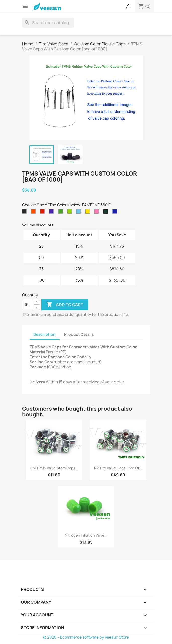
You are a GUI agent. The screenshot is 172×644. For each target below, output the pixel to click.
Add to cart (65, 305)
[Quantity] (28, 305)
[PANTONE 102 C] (89, 213)
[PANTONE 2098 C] (52, 213)
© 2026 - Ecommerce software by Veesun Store (86, 637)
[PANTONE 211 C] (98, 213)
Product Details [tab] (79, 335)
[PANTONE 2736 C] (116, 213)
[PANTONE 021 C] (34, 213)
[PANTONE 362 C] (62, 213)
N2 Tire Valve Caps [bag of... (118, 468)
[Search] (48, 23)
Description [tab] (45, 335)
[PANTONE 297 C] (80, 213)
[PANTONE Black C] (25, 213)
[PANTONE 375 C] (71, 213)
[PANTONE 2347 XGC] (43, 213)
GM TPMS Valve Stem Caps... (54, 468)
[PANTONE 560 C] (107, 213)
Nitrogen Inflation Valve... (86, 535)
